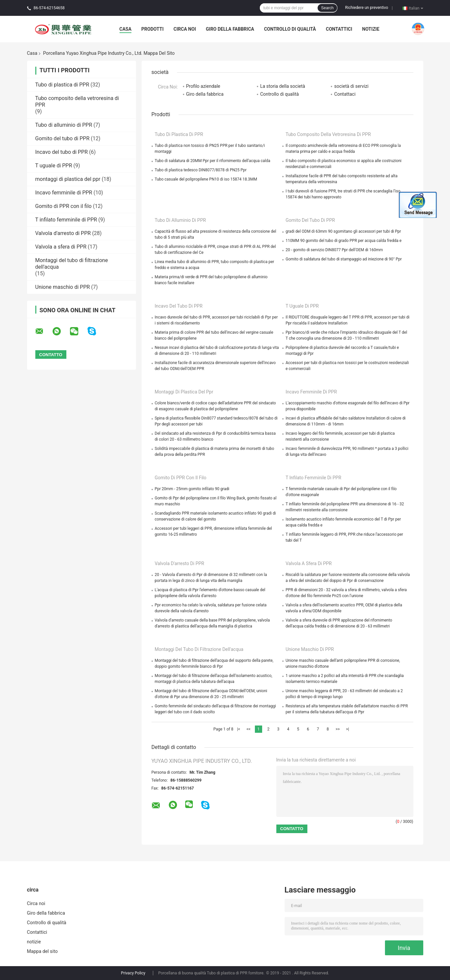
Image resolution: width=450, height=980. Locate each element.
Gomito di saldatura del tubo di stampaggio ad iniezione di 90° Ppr (344, 259)
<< (249, 729)
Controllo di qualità (290, 29)
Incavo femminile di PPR (64, 193)
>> (338, 729)
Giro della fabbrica (230, 29)
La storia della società (283, 86)
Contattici (339, 29)
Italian (416, 8)
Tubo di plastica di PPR (62, 85)
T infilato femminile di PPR (66, 220)
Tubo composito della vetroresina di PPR (328, 134)
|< (239, 729)
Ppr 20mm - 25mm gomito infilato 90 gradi (192, 489)
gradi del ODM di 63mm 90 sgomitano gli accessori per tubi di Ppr (343, 231)
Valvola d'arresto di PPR (63, 233)
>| (347, 729)
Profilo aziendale (203, 86)
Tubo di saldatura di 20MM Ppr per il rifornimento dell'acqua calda (213, 161)
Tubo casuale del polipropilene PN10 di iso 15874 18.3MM (206, 179)
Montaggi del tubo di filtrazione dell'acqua (199, 649)
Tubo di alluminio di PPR (64, 125)
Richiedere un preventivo (366, 8)
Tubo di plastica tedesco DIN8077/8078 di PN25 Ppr (201, 170)
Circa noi (185, 29)
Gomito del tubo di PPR (63, 138)
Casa (126, 29)
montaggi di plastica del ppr (68, 179)
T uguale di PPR (54, 166)
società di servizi (351, 86)
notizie (371, 29)
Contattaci (345, 94)
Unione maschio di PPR (63, 287)
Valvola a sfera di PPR (61, 247)
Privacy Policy (133, 973)
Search (327, 8)
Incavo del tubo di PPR (62, 152)
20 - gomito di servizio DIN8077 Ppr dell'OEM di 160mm (334, 250)
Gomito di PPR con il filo (64, 206)
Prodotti (153, 29)
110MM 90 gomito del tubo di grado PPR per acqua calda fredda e (344, 241)
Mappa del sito (42, 951)
